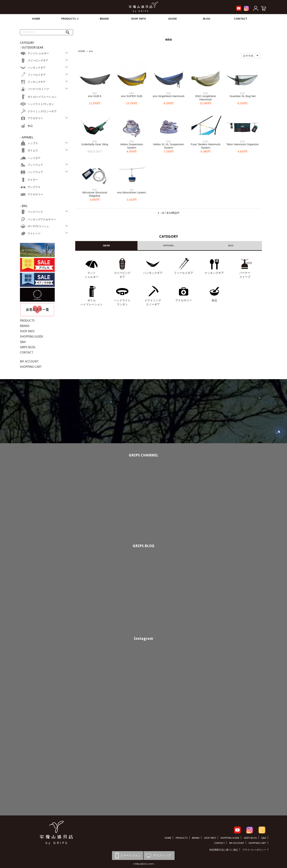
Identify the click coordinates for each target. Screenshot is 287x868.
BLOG (207, 19)
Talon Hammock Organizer (243, 144)
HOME (36, 19)
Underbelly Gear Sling (95, 144)
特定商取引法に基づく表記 (224, 850)
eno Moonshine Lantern (132, 192)
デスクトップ (158, 856)
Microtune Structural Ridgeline (95, 194)
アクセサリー (184, 300)
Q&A (23, 342)
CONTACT (241, 19)
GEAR (106, 246)
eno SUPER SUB (132, 96)
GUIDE (173, 19)
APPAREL (169, 246)
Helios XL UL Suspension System (169, 146)
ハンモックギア (153, 273)
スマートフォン (127, 856)
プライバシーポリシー (254, 850)
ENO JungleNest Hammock (206, 98)
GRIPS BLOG (28, 347)
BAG (231, 246)
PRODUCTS (70, 19)
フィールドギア (183, 273)
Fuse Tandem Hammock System (206, 146)
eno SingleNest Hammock (168, 96)
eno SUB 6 (95, 96)
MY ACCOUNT (29, 361)
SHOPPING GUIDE (32, 337)
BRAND (104, 19)
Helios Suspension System (132, 146)
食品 (214, 300)
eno (91, 51)
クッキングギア (214, 273)
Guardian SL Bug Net (243, 96)
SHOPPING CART (31, 367)
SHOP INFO (138, 19)
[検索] (68, 32)
